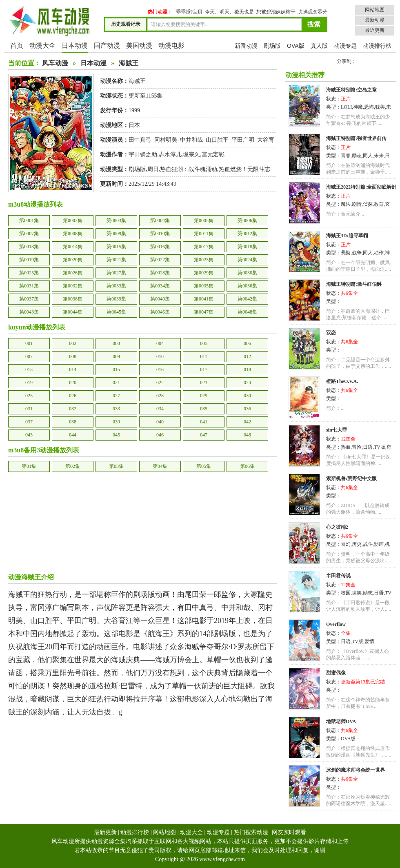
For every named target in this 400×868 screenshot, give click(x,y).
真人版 (319, 46)
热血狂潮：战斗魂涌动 (189, 169)
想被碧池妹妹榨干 (276, 12)
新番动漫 (246, 46)
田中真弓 (140, 140)
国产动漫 (107, 46)
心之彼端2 (337, 527)
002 (73, 343)
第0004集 (160, 220)
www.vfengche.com (222, 859)
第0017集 (204, 247)
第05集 (204, 466)
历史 (357, 544)
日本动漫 (75, 46)
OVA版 (296, 46)
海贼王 (129, 63)
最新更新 (105, 832)
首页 (17, 46)
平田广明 (243, 140)
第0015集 (116, 247)
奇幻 (346, 544)
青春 (346, 156)
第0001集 (29, 220)
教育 (379, 204)
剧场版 (272, 46)
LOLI (346, 107)
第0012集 (247, 234)
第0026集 (73, 273)
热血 (346, 447)
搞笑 (357, 593)
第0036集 (247, 286)
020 (73, 383)
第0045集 (116, 312)
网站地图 (375, 10)
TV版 (380, 447)
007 (29, 356)
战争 (357, 253)
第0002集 (73, 220)
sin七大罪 (337, 430)
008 (73, 356)
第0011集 (204, 234)
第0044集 (73, 312)
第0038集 (73, 299)
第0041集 (204, 299)
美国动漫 (139, 46)
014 (73, 369)
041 (204, 422)
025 (29, 396)
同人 (368, 156)
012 (247, 356)
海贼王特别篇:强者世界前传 (356, 138)
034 (160, 409)
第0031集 (29, 286)
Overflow (336, 624)
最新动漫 (375, 20)
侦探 (368, 204)
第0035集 (204, 286)
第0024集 (247, 260)
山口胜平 (217, 140)
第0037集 (29, 299)
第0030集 (247, 273)
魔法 (346, 204)
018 (247, 369)
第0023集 (204, 260)
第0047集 (204, 312)
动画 (379, 544)
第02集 (73, 466)
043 (29, 435)
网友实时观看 (289, 832)
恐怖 (369, 107)
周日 (153, 169)
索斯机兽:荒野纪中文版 (351, 479)
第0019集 (29, 260)
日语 (368, 447)
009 (116, 356)
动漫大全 (42, 46)
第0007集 (29, 234)
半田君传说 (338, 576)
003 (116, 343)
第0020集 (73, 260)
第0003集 (116, 220)
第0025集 (29, 273)
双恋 (331, 333)
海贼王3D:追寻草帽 (347, 236)
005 (204, 343)
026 (73, 396)
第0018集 (247, 247)
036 (247, 409)
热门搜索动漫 (251, 832)
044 (73, 435)
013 (29, 369)
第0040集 (160, 299)
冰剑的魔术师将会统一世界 (356, 770)
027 (116, 396)
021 (116, 383)
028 (160, 396)
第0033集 (116, 286)
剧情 (357, 204)
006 (247, 343)
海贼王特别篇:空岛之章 (351, 90)
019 (29, 383)
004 (160, 343)
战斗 (368, 544)
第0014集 (73, 247)
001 (29, 343)
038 (73, 422)
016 (160, 369)
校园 (346, 593)
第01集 (29, 466)
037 (29, 422)
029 (204, 396)
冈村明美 (166, 140)
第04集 (160, 466)
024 (247, 383)
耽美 (380, 107)
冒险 (357, 447)
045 (116, 435)
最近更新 (375, 30)
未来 (379, 156)
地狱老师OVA (341, 721)
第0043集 (29, 312)
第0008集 (73, 234)
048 (247, 435)
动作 (379, 253)
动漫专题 (345, 46)
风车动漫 (55, 63)
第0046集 (160, 312)
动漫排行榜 (377, 46)
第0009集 (116, 234)
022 (160, 383)
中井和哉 (191, 140)
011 (204, 356)
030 (247, 396)
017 (204, 369)
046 (160, 435)
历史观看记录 (126, 24)
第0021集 (116, 260)
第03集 (116, 466)
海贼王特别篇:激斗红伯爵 (354, 284)
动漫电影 (171, 46)
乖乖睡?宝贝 (189, 12)
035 (204, 409)
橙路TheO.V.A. (342, 381)
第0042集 (247, 299)
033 (116, 409)
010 (160, 356)
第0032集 (73, 286)
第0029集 (204, 273)
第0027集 (116, 273)
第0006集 (247, 220)
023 (204, 383)
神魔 (358, 107)
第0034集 (160, 286)
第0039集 (116, 299)
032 (73, 409)
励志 (357, 156)
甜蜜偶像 (336, 673)
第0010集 (160, 234)
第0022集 (160, 260)
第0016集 (160, 247)
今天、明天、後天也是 (229, 12)
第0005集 (204, 220)
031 (29, 409)
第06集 (247, 466)
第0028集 (160, 273)
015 (116, 369)
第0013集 (29, 247)
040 (160, 422)
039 (116, 422)
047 (204, 435)
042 (247, 422)
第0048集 (247, 312)
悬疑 (346, 253)
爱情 (369, 641)
